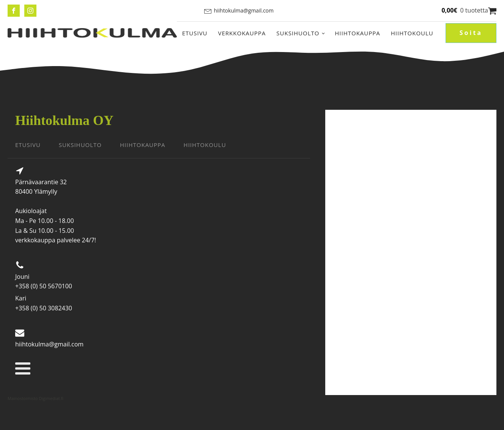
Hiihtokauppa (358, 33)
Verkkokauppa (242, 33)
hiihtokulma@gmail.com (244, 10)
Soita (471, 33)
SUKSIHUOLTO (80, 145)
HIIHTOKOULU (205, 145)
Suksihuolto (298, 33)
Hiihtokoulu (412, 33)
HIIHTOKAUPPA (143, 145)
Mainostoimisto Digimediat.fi (35, 398)
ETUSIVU (28, 145)
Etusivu (195, 33)
